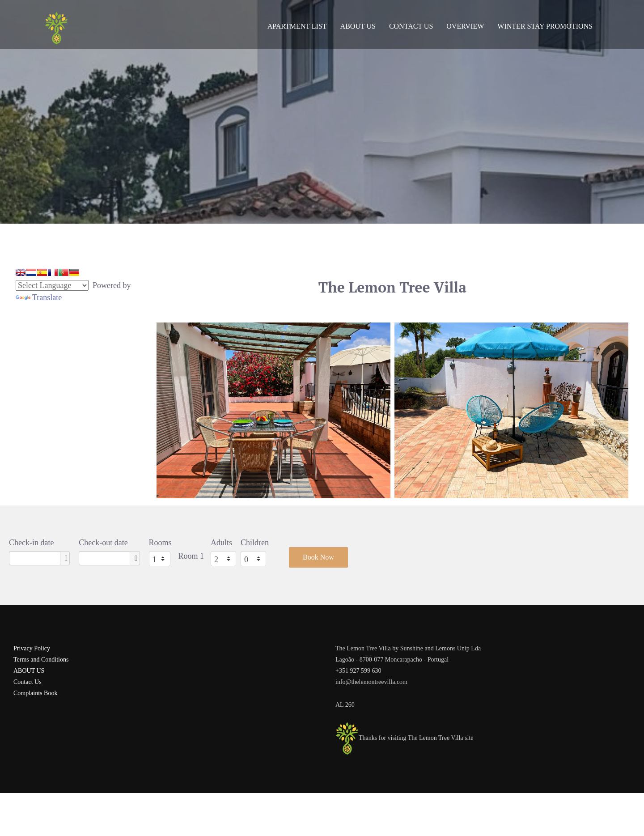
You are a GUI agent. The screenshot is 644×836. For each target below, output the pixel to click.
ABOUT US (29, 671)
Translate (39, 297)
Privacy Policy (32, 648)
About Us (358, 26)
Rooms (160, 543)
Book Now (318, 557)
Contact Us (411, 26)
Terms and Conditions (41, 660)
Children (255, 543)
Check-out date (103, 543)
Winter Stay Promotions (545, 26)
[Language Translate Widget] (52, 285)
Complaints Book (35, 693)
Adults (221, 543)
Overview (465, 26)
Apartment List (297, 26)
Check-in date (31, 543)
